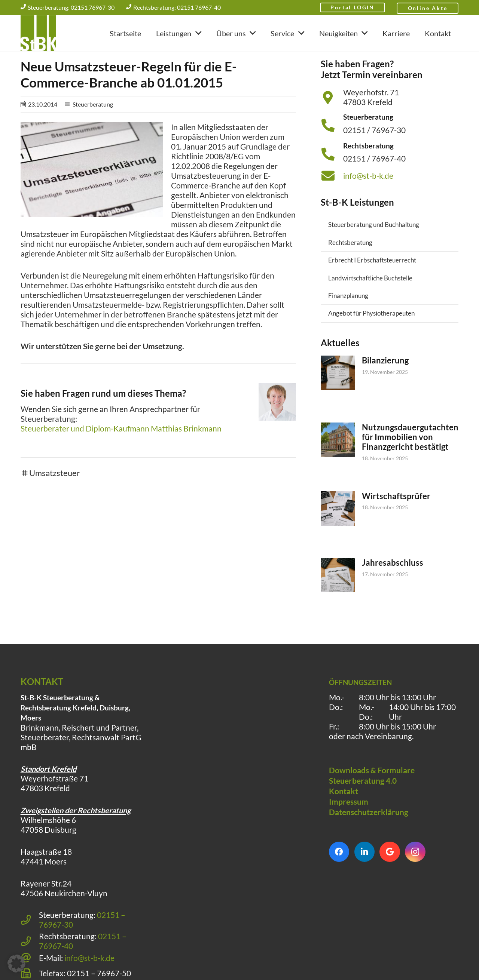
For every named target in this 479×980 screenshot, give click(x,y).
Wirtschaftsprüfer (396, 522)
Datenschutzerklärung (369, 838)
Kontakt (344, 817)
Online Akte (428, 8)
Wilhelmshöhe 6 (48, 846)
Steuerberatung (93, 130)
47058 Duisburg (48, 856)
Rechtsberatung (350, 269)
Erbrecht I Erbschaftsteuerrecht (372, 286)
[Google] (390, 878)
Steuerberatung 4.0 (363, 807)
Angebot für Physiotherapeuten (371, 339)
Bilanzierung (385, 386)
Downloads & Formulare (372, 796)
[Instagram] (415, 878)
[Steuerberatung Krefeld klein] (38, 34)
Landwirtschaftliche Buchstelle (370, 304)
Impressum (349, 828)
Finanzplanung (348, 322)
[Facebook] (339, 878)
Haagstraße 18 (46, 878)
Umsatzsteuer (55, 499)
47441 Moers (44, 888)
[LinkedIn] (365, 878)
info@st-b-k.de (368, 202)
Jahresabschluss (393, 589)
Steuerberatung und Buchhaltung (374, 251)
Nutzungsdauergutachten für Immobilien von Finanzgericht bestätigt (410, 463)
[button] (196, 34)
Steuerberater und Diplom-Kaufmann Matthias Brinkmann (121, 455)
